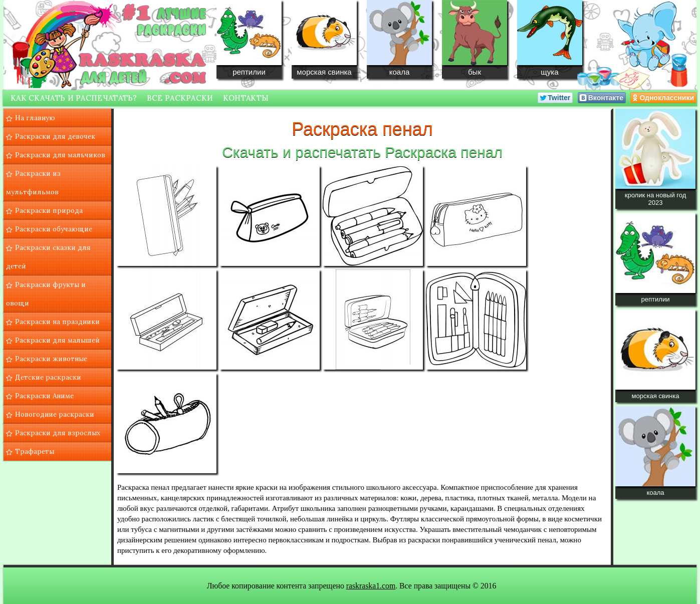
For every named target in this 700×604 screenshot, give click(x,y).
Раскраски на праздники (57, 322)
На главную (35, 118)
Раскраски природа (49, 210)
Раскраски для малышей (57, 340)
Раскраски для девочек (55, 136)
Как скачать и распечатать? (74, 98)
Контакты (246, 98)
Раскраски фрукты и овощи (46, 294)
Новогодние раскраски (55, 414)
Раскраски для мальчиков (60, 155)
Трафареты (35, 451)
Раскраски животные (51, 359)
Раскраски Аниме (44, 396)
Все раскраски (180, 98)
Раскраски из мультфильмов (33, 183)
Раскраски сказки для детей (48, 257)
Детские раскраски (48, 377)
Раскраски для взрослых (58, 433)
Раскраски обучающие (54, 229)
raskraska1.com (371, 586)
